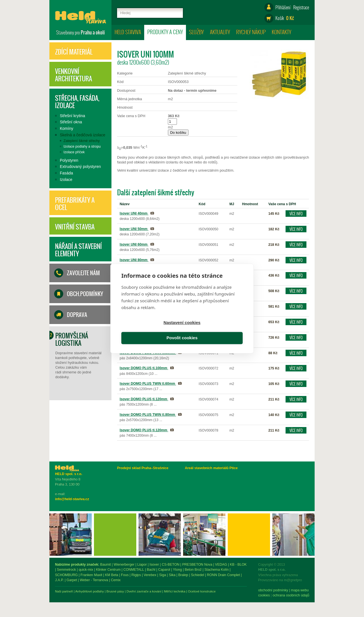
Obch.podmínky (85, 294)
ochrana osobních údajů (88, 595)
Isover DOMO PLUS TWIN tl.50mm (148, 353)
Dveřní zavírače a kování (206, 591)
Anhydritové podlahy (152, 591)
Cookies (61, 595)
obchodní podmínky (70, 590)
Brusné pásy (177, 591)
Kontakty (281, 32)
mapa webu (97, 590)
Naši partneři (126, 591)
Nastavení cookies (151, 331)
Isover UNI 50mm (134, 229)
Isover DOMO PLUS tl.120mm (144, 399)
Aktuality (220, 32)
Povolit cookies (213, 331)
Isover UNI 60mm (134, 244)
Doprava (77, 315)
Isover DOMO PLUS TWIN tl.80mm (148, 415)
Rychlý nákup (251, 32)
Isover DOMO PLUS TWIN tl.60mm (148, 384)
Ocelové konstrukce (264, 591)
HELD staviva (128, 32)
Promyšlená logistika (72, 339)
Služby (196, 32)
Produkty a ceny (165, 32)
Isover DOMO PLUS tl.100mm (144, 368)
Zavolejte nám (83, 273)
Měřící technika (237, 591)
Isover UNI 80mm (134, 260)
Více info (296, 214)
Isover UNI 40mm (134, 213)
